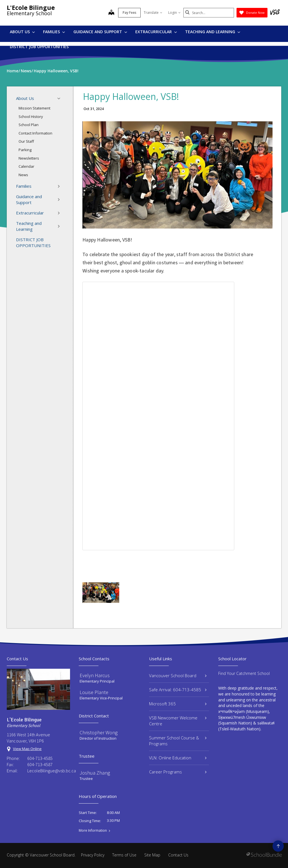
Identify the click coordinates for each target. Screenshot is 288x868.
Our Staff (26, 141)
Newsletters (29, 158)
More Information (93, 831)
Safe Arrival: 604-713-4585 (178, 690)
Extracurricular (156, 32)
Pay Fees (130, 13)
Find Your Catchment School (244, 673)
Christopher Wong (99, 732)
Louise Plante (94, 692)
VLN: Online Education (178, 758)
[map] (111, 13)
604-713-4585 (40, 758)
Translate (153, 13)
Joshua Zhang (95, 773)
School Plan (29, 125)
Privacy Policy (93, 855)
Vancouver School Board (178, 675)
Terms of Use (124, 855)
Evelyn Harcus (95, 675)
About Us (22, 32)
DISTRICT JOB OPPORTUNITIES (39, 47)
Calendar (26, 166)
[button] (60, 99)
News (23, 175)
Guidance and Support (100, 32)
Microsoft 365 (178, 704)
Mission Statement (34, 108)
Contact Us (178, 855)
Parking (25, 150)
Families (54, 32)
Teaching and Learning (213, 32)
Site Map (152, 855)
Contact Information (35, 133)
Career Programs (178, 772)
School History (31, 117)
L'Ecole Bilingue (31, 8)
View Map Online (27, 749)
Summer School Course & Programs (178, 741)
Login (174, 13)
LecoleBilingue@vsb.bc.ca (49, 771)
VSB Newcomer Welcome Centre (178, 721)
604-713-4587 (40, 764)
